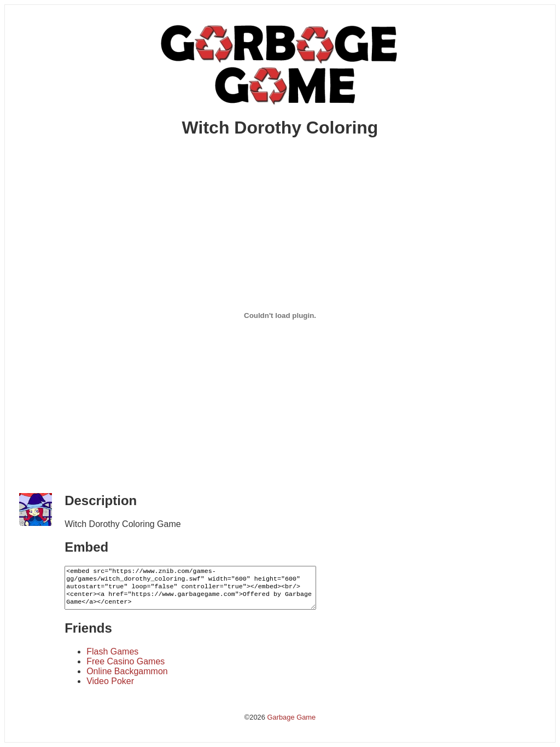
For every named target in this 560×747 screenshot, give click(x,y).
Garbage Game (291, 717)
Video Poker (110, 681)
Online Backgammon (127, 671)
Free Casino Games (126, 661)
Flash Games (112, 652)
